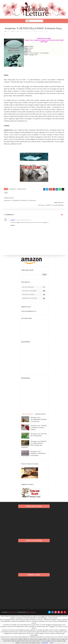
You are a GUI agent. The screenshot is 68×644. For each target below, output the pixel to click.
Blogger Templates (31, 617)
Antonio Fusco (29, 35)
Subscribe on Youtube (34, 303)
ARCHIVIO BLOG (40, 419)
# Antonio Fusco (22, 193)
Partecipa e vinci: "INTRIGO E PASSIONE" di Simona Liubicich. (39, 432)
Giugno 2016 (36, 35)
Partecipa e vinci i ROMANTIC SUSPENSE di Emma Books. (38, 458)
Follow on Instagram (34, 295)
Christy (13, 224)
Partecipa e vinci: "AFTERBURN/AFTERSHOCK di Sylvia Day (39, 424)
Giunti (42, 35)
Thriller (46, 35)
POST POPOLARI (28, 419)
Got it (52, 643)
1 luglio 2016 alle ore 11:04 (24, 224)
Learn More (45, 643)
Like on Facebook (34, 292)
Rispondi (13, 230)
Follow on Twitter (34, 299)
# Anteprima (12, 193)
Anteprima (21, 35)
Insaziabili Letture (12, 617)
